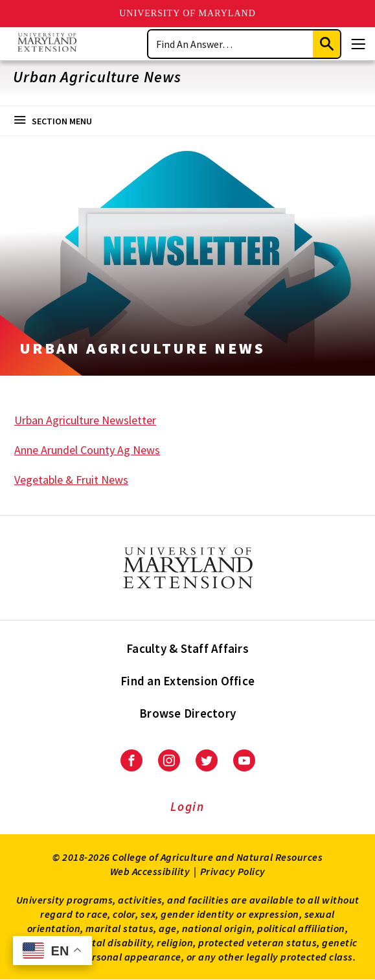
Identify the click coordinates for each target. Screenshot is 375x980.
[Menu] (358, 44)
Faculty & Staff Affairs (187, 648)
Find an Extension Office (187, 681)
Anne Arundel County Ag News (87, 450)
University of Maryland (187, 13)
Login (187, 806)
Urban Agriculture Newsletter (85, 420)
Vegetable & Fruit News (71, 480)
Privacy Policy (233, 871)
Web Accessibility (150, 871)
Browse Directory (187, 713)
